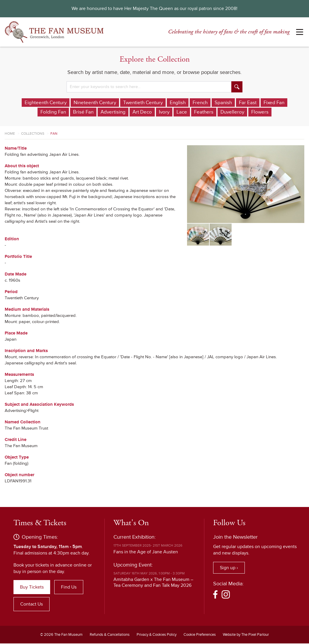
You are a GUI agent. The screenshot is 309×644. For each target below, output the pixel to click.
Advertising (127, 112)
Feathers (220, 112)
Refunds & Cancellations (110, 635)
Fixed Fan (33, 112)
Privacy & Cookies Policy (157, 635)
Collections (33, 134)
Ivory (180, 112)
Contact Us (32, 605)
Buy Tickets (32, 588)
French (217, 103)
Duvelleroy (250, 112)
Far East (267, 103)
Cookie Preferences (200, 635)
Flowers (278, 112)
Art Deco (157, 112)
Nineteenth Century (107, 103)
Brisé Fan (96, 112)
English (194, 103)
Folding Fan (65, 112)
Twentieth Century (158, 103)
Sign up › (229, 568)
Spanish (242, 103)
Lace (198, 112)
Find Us (69, 588)
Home (10, 134)
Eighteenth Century (56, 103)
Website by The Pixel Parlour (246, 635)
